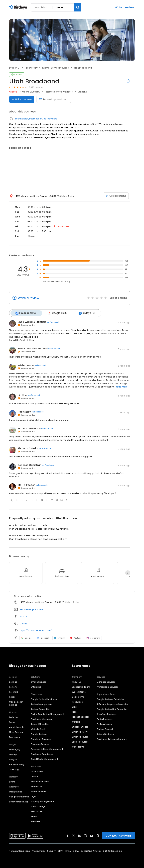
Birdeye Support (105, 729)
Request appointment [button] (32, 609)
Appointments (17, 727)
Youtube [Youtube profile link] (76, 637)
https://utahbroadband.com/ (36, 630)
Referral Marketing (40, 724)
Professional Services (108, 686)
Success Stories (80, 726)
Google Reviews (39, 734)
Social (12, 722)
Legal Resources (80, 741)
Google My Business (41, 739)
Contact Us (78, 746)
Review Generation (41, 709)
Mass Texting (16, 732)
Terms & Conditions (19, 850)
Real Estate (37, 811)
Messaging (15, 749)
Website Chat (38, 729)
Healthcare (36, 786)
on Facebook (53, 321)
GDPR (60, 850)
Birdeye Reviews (80, 731)
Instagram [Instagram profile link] (93, 637)
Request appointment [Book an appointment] (54, 99)
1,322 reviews (36, 87)
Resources (77, 701)
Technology (31, 68)
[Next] (128, 572)
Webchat (14, 717)
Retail (34, 816)
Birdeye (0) (84, 313)
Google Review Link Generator (112, 709)
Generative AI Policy (91, 850)
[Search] (78, 7)
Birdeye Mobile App (19, 801)
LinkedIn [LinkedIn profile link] (60, 637)
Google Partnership (19, 796)
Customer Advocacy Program (112, 739)
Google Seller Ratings (16, 703)
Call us (23, 623)
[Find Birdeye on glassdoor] (98, 835)
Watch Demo (79, 691)
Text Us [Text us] (24, 616)
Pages (12, 696)
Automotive (37, 771)
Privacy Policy (39, 850)
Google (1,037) (57, 313)
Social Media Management (44, 759)
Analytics (14, 786)
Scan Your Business (107, 714)
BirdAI (12, 781)
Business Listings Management (47, 749)
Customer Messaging (42, 719)
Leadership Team (81, 686)
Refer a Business (105, 734)
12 (52, 500)
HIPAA (68, 850)
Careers (76, 721)
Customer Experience (42, 754)
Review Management (42, 704)
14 (62, 500)
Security (51, 850)
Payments (14, 737)
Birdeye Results (80, 736)
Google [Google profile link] (26, 637)
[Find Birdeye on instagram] (85, 835)
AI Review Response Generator (112, 704)
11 (47, 500)
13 (57, 500)
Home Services (38, 791)
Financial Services (40, 781)
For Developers (104, 724)
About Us (77, 681)
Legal (33, 796)
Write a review (124, 7)
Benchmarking (17, 764)
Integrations (16, 791)
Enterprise (36, 686)
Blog (74, 706)
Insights (13, 759)
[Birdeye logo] (19, 7)
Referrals (14, 691)
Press (75, 711)
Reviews (13, 686)
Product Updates (81, 716)
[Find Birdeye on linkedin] (79, 835)
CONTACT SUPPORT (118, 835)
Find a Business (105, 719)
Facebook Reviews (40, 744)
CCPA (76, 850)
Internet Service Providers (56, 68)
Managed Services (106, 681)
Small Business (39, 681)
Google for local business (44, 699)
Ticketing (14, 769)
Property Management (42, 801)
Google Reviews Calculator (111, 699)
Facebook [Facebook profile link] (43, 637)
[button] (12, 499)
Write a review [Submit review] (22, 99)
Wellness (35, 821)
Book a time (78, 696)
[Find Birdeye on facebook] (68, 835)
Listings (13, 681)
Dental (34, 776)
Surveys (13, 754)
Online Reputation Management (48, 714)
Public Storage (38, 806)
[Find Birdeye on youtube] (92, 835)
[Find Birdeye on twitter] (73, 835)
